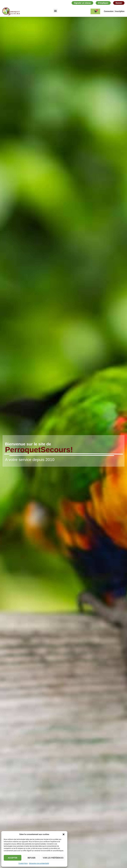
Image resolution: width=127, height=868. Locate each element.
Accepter (13, 858)
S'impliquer (103, 3)
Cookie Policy (23, 863)
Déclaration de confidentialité (39, 863)
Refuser (31, 858)
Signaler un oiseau (82, 3)
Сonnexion (109, 11)
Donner (119, 3)
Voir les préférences (53, 858)
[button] (64, 834)
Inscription (120, 11)
